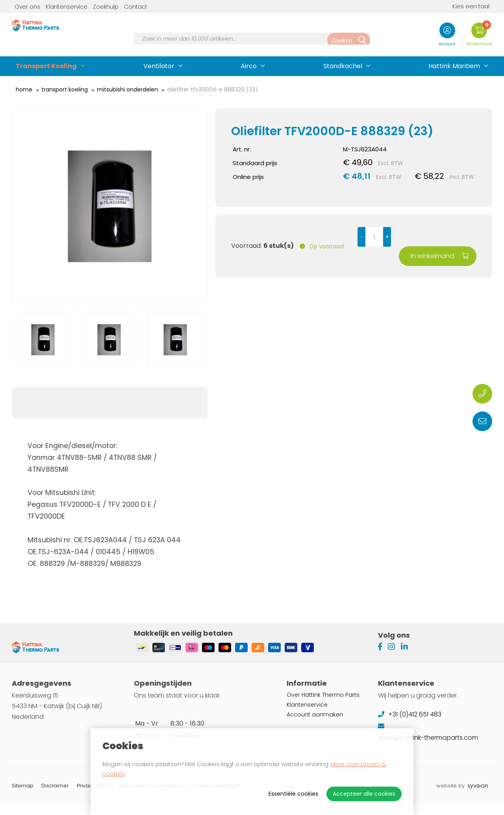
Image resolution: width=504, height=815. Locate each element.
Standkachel (343, 66)
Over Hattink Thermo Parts (323, 705)
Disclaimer (55, 796)
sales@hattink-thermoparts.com (429, 748)
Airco (249, 66)
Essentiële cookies (293, 794)
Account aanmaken (315, 725)
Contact (136, 7)
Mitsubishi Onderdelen (127, 89)
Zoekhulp (106, 7)
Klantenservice (67, 7)
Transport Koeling (46, 66)
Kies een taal (465, 6)
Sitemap (23, 796)
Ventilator (159, 66)
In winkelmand (441, 236)
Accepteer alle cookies (364, 794)
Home (24, 89)
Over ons (27, 7)
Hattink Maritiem (454, 66)
